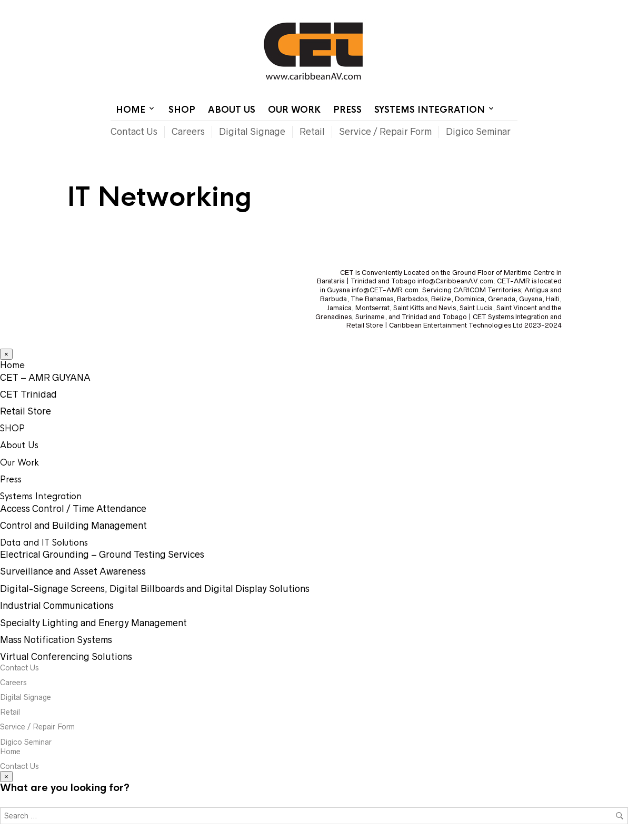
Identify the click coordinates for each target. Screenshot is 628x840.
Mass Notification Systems (56, 640)
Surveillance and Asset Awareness (73, 571)
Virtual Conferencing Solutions (66, 657)
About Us (232, 110)
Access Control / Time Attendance (73, 509)
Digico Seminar (478, 132)
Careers (188, 132)
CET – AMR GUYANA (45, 378)
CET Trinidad (28, 394)
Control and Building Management (73, 526)
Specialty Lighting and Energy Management (93, 623)
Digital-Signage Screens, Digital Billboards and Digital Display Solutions (155, 589)
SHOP (182, 110)
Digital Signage (252, 132)
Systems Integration (430, 110)
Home (389, 8)
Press (347, 110)
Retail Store (26, 411)
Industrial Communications (57, 606)
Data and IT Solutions (44, 543)
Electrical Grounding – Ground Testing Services (102, 555)
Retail (312, 132)
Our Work (294, 110)
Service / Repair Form (385, 132)
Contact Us (429, 8)
